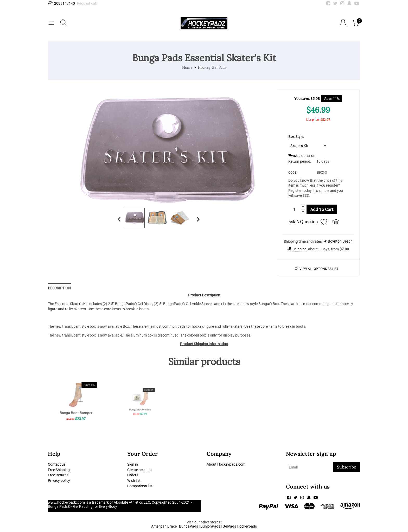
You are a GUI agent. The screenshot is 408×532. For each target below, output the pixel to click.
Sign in (133, 464)
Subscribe (347, 467)
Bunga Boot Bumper (76, 406)
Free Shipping (59, 470)
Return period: (300, 161)
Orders (133, 475)
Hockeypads (247, 526)
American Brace (164, 526)
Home (187, 67)
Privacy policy (59, 481)
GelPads (229, 526)
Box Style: (296, 137)
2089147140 (61, 3)
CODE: (293, 173)
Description (59, 288)
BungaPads (189, 526)
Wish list (134, 481)
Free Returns (58, 475)
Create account (140, 470)
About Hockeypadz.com (226, 464)
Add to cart (322, 209)
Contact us (57, 464)
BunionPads (210, 526)
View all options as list (319, 269)
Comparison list (140, 486)
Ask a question (302, 156)
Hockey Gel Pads (212, 67)
